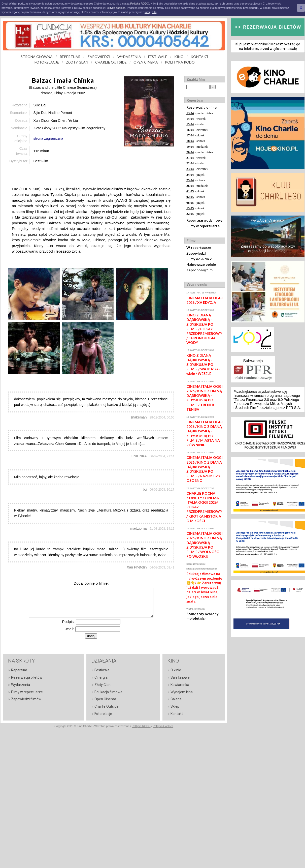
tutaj (147, 12)
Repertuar (19, 670)
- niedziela (197, 147)
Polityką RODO (140, 4)
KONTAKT (200, 57)
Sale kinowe (180, 677)
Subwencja (253, 361)
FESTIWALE (158, 57)
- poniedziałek (200, 113)
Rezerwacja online (201, 107)
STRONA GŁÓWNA (37, 57)
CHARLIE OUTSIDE (111, 62)
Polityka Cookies (163, 726)
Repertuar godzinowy (204, 220)
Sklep (175, 706)
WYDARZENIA (129, 57)
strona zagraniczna (48, 138)
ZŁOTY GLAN (77, 62)
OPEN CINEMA (146, 62)
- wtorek (196, 119)
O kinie (176, 670)
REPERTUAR (70, 57)
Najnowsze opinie (201, 264)
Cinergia (101, 677)
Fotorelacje (103, 714)
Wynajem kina (182, 692)
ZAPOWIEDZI (99, 57)
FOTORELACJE (47, 62)
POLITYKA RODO (180, 62)
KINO (179, 57)
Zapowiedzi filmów (26, 699)
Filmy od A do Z (199, 259)
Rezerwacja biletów (27, 677)
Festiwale (102, 670)
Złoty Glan (103, 685)
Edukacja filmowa (108, 692)
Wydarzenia (21, 685)
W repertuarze (199, 247)
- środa (195, 124)
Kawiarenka (180, 685)
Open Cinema (105, 699)
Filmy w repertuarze (203, 226)
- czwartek (197, 130)
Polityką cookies (115, 8)
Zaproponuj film (199, 270)
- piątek (195, 135)
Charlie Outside (107, 706)
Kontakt (177, 714)
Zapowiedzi (196, 253)
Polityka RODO (141, 726)
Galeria (176, 699)
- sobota (196, 141)
